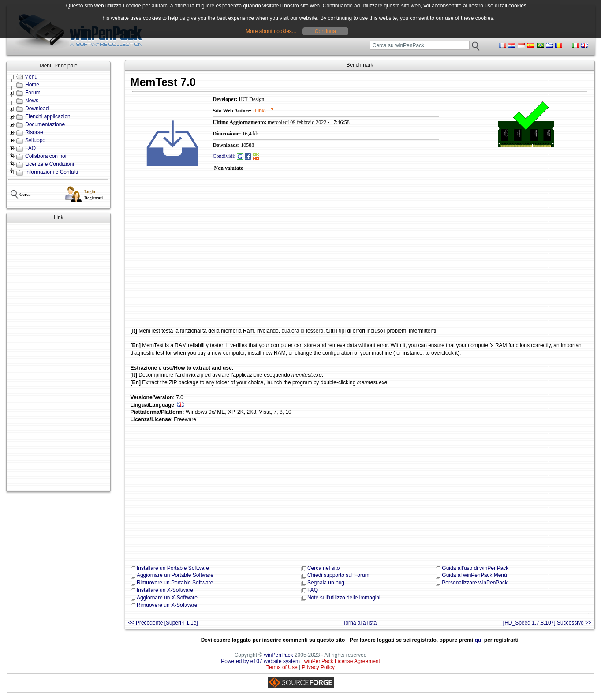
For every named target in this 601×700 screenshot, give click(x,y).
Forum (33, 93)
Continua (325, 31)
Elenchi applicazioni (48, 116)
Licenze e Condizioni (50, 164)
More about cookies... (271, 31)
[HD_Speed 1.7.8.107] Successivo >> (547, 623)
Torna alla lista (360, 623)
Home (32, 85)
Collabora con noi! (47, 156)
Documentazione (45, 124)
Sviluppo (35, 140)
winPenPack (279, 655)
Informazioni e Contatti (52, 172)
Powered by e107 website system (260, 661)
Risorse (34, 132)
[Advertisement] (58, 357)
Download (37, 109)
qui (479, 640)
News (32, 101)
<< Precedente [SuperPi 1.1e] (163, 623)
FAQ (30, 148)
